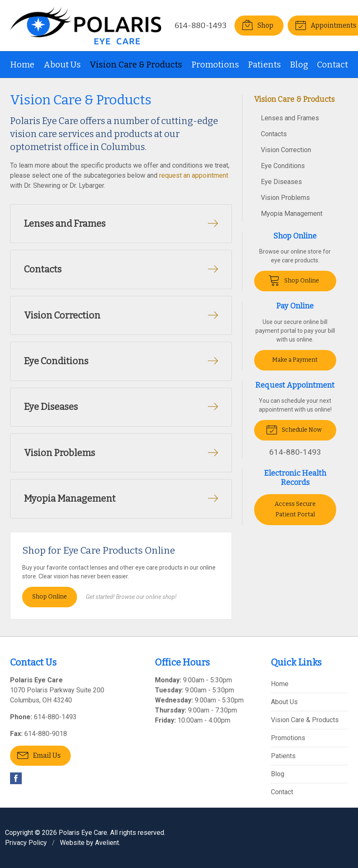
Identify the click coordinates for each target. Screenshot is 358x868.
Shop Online (50, 597)
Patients (264, 65)
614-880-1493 (201, 25)
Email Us (39, 755)
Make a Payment (295, 360)
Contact (332, 65)
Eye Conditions (283, 166)
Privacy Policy (26, 843)
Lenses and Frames (290, 118)
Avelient (107, 843)
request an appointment (194, 175)
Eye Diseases (281, 182)
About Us (62, 65)
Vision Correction (286, 150)
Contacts (274, 134)
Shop (258, 25)
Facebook (16, 778)
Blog (299, 65)
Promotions (215, 65)
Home (22, 65)
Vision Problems (285, 198)
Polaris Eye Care (83, 833)
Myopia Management (292, 214)
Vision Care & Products (136, 65)
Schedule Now (294, 429)
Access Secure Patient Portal (295, 509)
